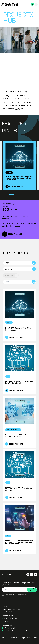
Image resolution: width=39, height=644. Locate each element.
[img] (7, 186)
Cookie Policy (25, 641)
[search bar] (18, 282)
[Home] (9, 4)
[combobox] (19, 263)
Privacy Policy (24, 595)
